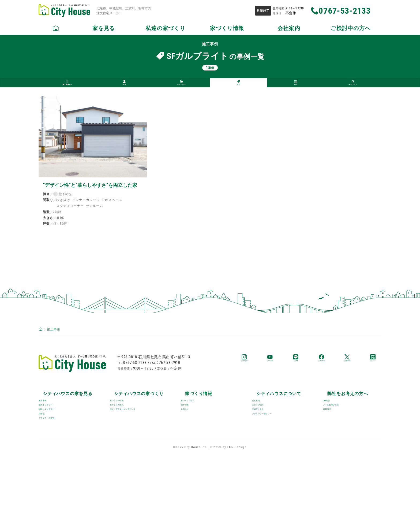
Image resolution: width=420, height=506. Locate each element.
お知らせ (190, 446)
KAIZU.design (237, 499)
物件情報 (190, 436)
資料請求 (332, 446)
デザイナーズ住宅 (57, 468)
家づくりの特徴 (125, 425)
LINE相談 (332, 425)
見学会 (45, 457)
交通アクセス (266, 446)
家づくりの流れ (125, 436)
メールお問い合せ (341, 436)
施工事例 (48, 425)
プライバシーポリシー (275, 457)
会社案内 (261, 425)
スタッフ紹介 (266, 436)
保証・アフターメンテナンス (139, 446)
